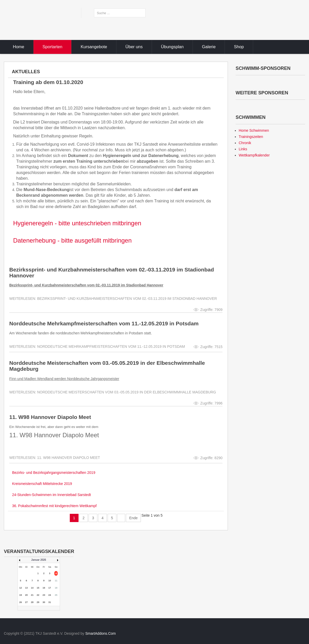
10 (50, 581)
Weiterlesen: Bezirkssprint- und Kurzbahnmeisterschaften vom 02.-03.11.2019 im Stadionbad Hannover (113, 299)
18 (56, 588)
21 (32, 595)
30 (44, 602)
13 (26, 588)
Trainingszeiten (251, 137)
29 (38, 602)
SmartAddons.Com (100, 633)
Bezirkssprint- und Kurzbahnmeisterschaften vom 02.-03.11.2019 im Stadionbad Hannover (112, 273)
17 (50, 588)
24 (50, 595)
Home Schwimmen (254, 130)
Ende (134, 518)
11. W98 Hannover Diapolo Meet (50, 417)
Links (243, 149)
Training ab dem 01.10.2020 (48, 82)
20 (26, 595)
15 (38, 588)
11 (56, 581)
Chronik (245, 143)
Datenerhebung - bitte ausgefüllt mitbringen (72, 240)
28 (32, 602)
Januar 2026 (39, 560)
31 (50, 602)
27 (26, 602)
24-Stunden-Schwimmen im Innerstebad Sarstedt (51, 495)
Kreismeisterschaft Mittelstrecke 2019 (42, 484)
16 (44, 588)
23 (44, 595)
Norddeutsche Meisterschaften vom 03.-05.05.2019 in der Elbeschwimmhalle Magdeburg (107, 366)
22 (38, 595)
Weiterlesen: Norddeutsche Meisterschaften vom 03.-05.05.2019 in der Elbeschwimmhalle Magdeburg (113, 392)
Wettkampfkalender (254, 155)
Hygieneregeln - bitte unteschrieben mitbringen (77, 223)
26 (21, 602)
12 (21, 588)
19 (21, 595)
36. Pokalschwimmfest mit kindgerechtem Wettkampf (54, 506)
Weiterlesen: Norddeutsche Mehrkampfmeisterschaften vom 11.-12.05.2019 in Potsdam (97, 346)
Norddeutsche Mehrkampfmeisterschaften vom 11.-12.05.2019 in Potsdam (104, 323)
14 (32, 588)
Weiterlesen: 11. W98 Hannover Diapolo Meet (55, 458)
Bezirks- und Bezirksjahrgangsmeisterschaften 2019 (54, 473)
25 (56, 595)
